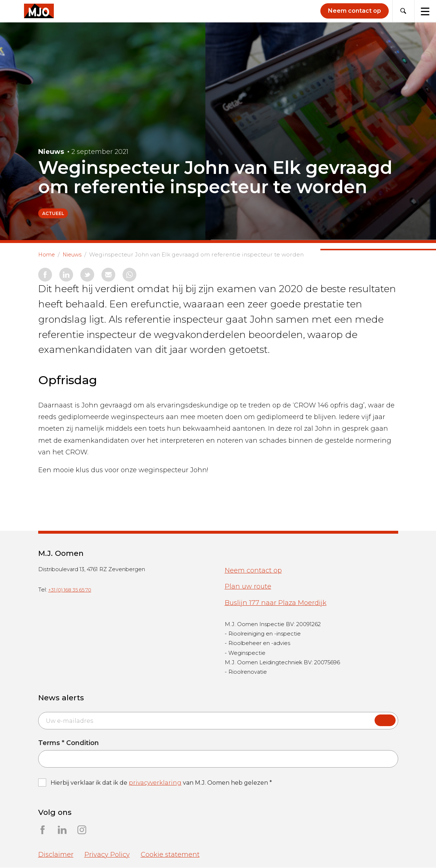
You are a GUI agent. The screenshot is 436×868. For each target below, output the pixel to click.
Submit (385, 721)
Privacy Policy (107, 855)
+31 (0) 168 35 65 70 (70, 590)
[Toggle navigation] (425, 11)
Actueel (53, 213)
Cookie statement (170, 855)
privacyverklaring (155, 783)
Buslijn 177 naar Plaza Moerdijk (276, 603)
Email (38, 712)
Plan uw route (248, 587)
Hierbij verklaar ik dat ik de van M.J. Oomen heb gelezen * (161, 783)
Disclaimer (56, 855)
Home (48, 255)
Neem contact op (253, 571)
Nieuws (78, 255)
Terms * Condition (69, 743)
